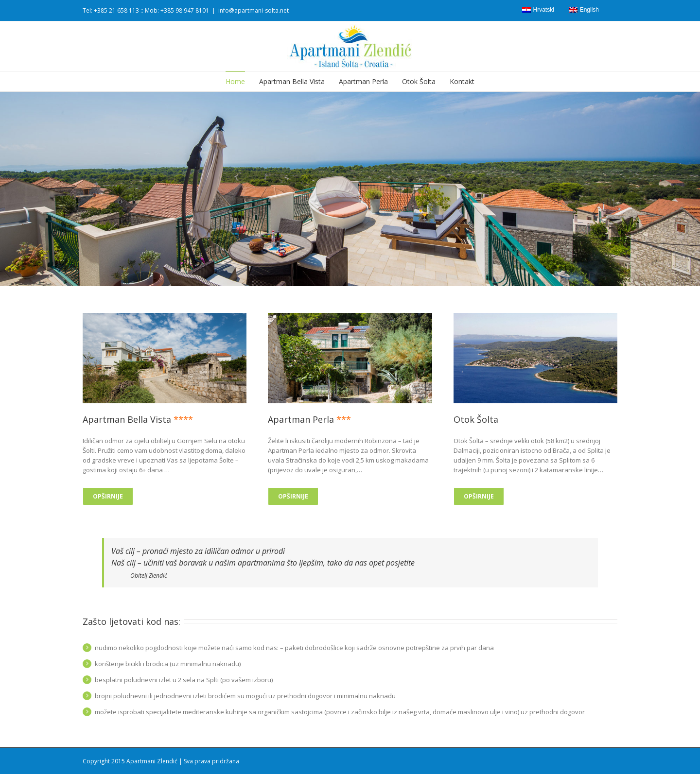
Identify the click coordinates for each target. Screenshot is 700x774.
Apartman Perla (363, 81)
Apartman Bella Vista (292, 81)
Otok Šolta (419, 81)
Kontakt (462, 81)
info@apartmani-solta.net (254, 10)
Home (235, 81)
